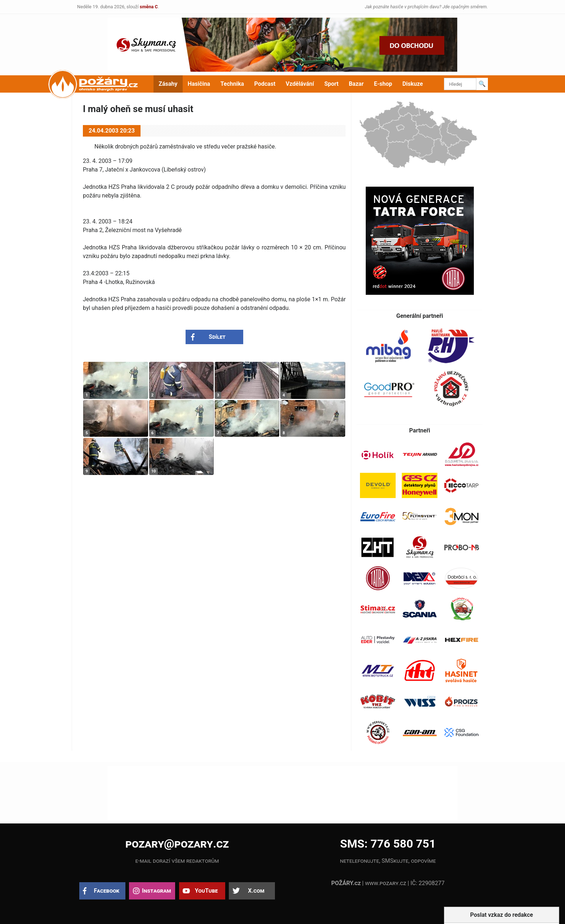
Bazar (356, 84)
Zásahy (168, 84)
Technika (232, 84)
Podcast (265, 84)
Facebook (107, 891)
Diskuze (413, 84)
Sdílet (217, 337)
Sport (332, 84)
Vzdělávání (300, 84)
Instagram (156, 891)
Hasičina (199, 84)
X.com (256, 891)
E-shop (383, 84)
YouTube (206, 891)
